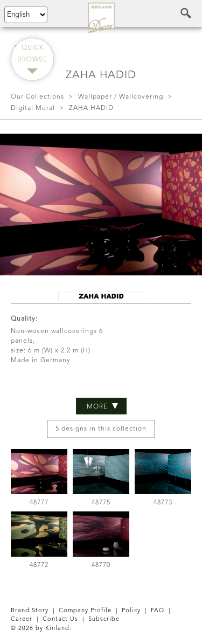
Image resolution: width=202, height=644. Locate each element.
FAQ (158, 611)
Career (22, 619)
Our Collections (37, 97)
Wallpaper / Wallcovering (121, 97)
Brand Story (30, 611)
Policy (131, 611)
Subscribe (104, 619)
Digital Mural (33, 108)
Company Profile (85, 611)
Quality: (24, 319)
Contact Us (60, 619)
